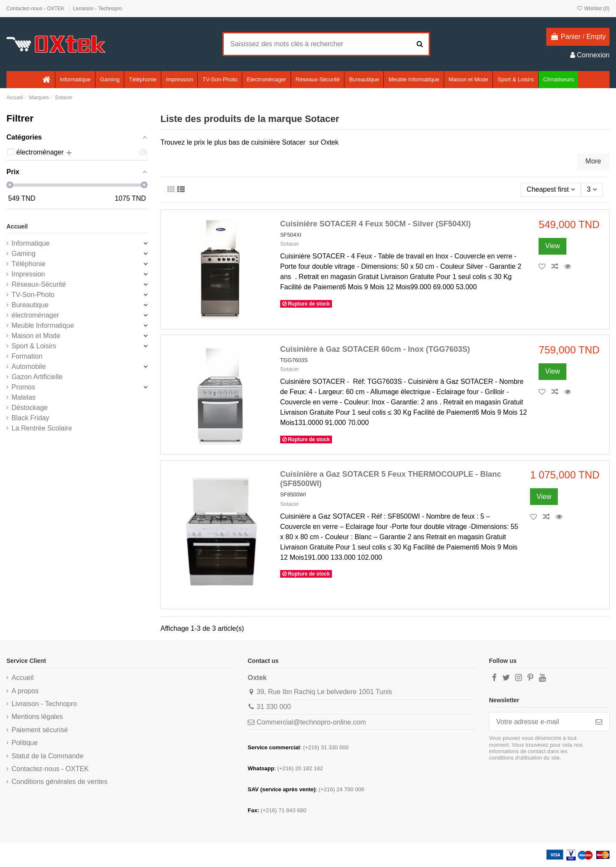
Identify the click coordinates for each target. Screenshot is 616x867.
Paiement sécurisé (40, 730)
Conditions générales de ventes (59, 782)
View (552, 246)
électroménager (35, 315)
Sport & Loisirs (34, 346)
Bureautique (30, 305)
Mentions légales (37, 717)
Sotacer (290, 244)
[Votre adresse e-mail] (539, 722)
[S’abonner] (599, 722)
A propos (25, 691)
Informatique (31, 243)
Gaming (24, 254)
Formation (27, 356)
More (593, 161)
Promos (23, 387)
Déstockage (30, 408)
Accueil (17, 226)
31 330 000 (274, 707)
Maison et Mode (36, 336)
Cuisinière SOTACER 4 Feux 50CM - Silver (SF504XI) (376, 224)
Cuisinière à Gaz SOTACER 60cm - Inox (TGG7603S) (375, 349)
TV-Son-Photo (33, 295)
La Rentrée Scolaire (42, 428)
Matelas (24, 397)
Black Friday (30, 418)
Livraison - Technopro (98, 9)
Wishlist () (593, 9)
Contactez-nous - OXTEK (36, 9)
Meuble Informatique (43, 325)
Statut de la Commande (47, 756)
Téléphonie (28, 264)
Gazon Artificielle (37, 377)
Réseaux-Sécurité (39, 284)
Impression (28, 274)
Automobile (29, 367)
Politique (25, 743)
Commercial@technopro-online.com (311, 722)
